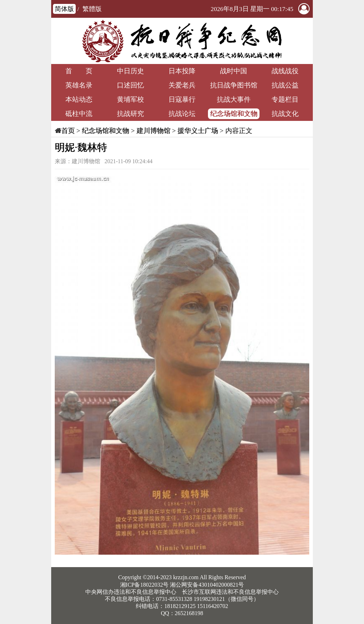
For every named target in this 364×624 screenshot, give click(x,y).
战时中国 (234, 71)
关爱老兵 (182, 85)
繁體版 (92, 9)
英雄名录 (79, 85)
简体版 (64, 9)
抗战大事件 (234, 99)
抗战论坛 (182, 114)
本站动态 (79, 99)
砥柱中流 (79, 114)
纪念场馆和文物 (234, 114)
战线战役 (285, 71)
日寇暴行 (182, 99)
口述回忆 (130, 85)
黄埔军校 (130, 99)
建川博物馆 (153, 131)
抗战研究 (130, 114)
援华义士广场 (198, 131)
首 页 (79, 71)
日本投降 (182, 71)
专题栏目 (285, 99)
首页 (68, 131)
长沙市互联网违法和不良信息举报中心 (230, 592)
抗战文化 (285, 114)
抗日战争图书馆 (234, 85)
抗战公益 (285, 85)
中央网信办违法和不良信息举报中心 (131, 592)
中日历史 (130, 71)
